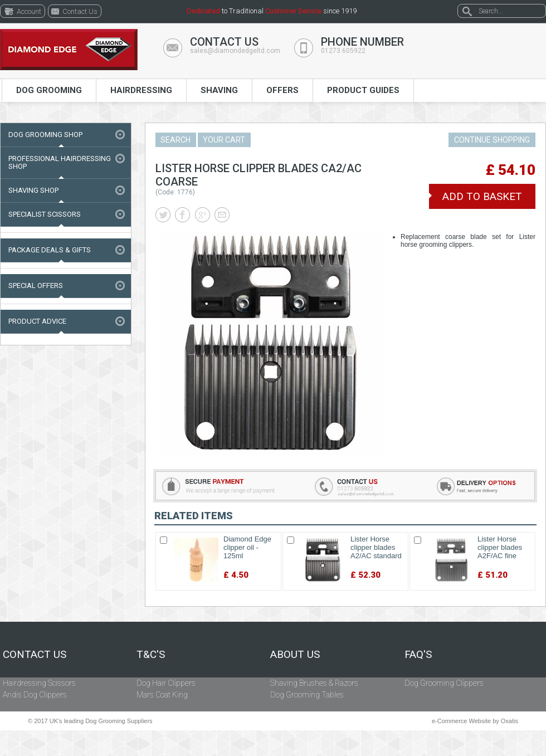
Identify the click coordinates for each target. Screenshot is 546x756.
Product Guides (363, 90)
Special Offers (36, 286)
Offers (282, 90)
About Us (295, 655)
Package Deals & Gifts (50, 250)
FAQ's (418, 655)
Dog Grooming (49, 90)
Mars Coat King (162, 695)
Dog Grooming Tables (307, 695)
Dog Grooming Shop (45, 135)
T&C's (151, 655)
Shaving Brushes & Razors (314, 683)
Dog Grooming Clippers (444, 683)
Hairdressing (141, 90)
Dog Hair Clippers (166, 683)
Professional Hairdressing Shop (60, 162)
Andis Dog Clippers (35, 695)
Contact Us (35, 655)
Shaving (219, 90)
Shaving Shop (33, 190)
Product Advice (37, 321)
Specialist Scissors (45, 214)
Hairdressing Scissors (39, 683)
